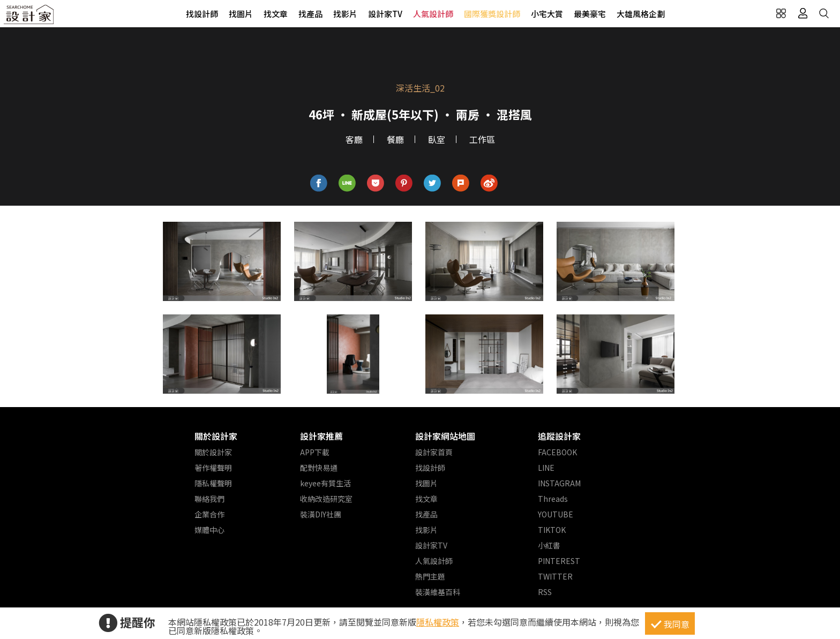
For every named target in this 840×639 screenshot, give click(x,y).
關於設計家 (216, 436)
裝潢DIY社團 (321, 514)
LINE (546, 468)
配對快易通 (319, 468)
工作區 (482, 139)
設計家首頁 (434, 452)
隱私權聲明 (213, 483)
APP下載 (315, 452)
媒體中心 (209, 530)
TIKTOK (552, 530)
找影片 (345, 14)
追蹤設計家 (559, 436)
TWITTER (555, 576)
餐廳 (395, 139)
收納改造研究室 (326, 499)
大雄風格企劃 (641, 14)
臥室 (437, 139)
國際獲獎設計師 (492, 14)
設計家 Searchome (29, 17)
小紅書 (549, 545)
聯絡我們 (209, 499)
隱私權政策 (438, 622)
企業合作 (209, 514)
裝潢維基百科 (438, 592)
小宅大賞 (547, 14)
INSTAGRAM (559, 483)
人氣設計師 (433, 14)
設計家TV (385, 14)
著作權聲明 (213, 468)
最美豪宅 (590, 14)
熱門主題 (430, 576)
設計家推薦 (321, 436)
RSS (545, 592)
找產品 (310, 14)
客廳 (354, 139)
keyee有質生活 (325, 483)
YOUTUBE (556, 514)
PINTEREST (559, 561)
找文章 (276, 14)
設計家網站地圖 (445, 436)
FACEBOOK (557, 452)
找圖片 (241, 14)
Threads (553, 499)
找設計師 (202, 14)
